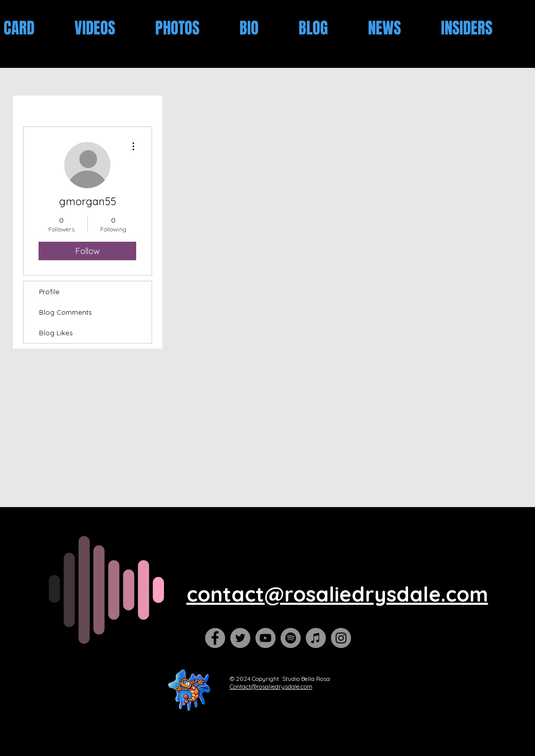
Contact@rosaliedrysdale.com (271, 686)
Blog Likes (56, 333)
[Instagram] (341, 638)
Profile (49, 292)
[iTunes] (316, 638)
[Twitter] (240, 638)
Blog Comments (65, 312)
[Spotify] (291, 638)
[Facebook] (215, 638)
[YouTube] (265, 638)
